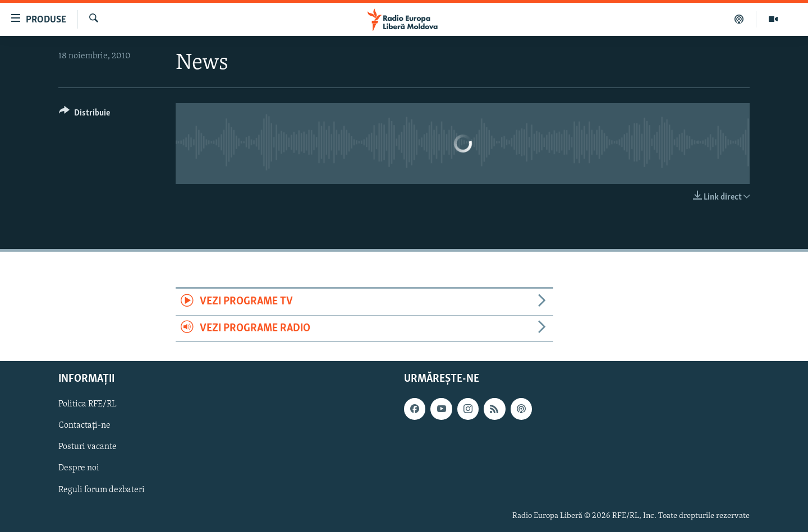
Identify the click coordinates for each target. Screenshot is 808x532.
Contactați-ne (84, 425)
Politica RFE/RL (88, 404)
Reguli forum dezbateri (102, 490)
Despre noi (79, 469)
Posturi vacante (88, 447)
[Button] (84, 115)
